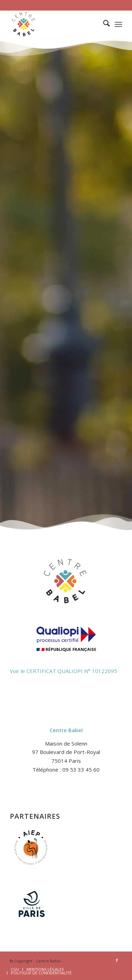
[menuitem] (103, 24)
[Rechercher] (103, 24)
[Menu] (118, 24)
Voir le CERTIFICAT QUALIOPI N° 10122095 (64, 671)
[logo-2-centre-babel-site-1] (55, 24)
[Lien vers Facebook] (117, 960)
